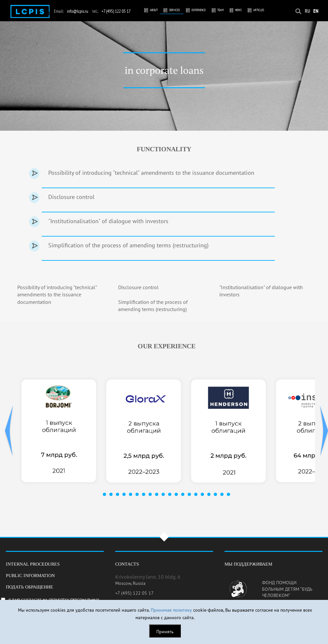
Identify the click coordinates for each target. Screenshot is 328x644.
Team (220, 10)
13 (183, 494)
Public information (30, 576)
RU (307, 11)
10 (163, 494)
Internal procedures (33, 564)
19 (222, 494)
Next (324, 431)
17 (209, 494)
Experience (199, 10)
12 (176, 494)
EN (316, 11)
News (238, 10)
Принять (165, 632)
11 (170, 494)
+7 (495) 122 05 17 (116, 11)
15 (196, 494)
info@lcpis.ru (78, 11)
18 (215, 494)
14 (189, 494)
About (154, 10)
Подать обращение (30, 587)
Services (174, 10)
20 (228, 494)
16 (202, 494)
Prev (9, 431)
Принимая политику (171, 610)
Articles (259, 10)
